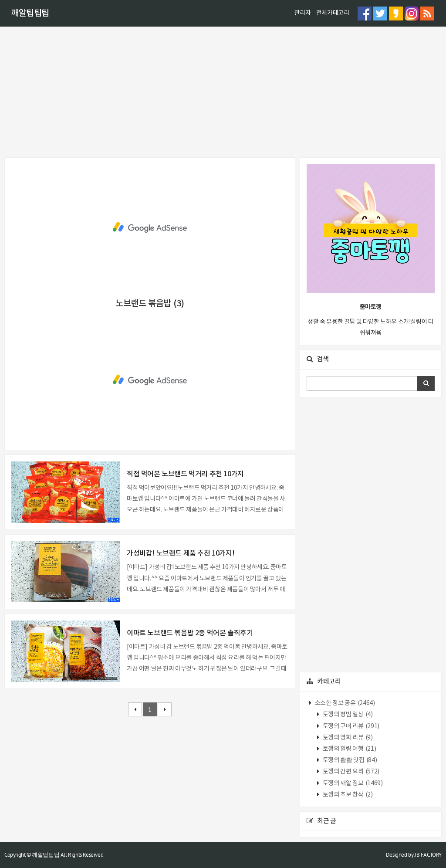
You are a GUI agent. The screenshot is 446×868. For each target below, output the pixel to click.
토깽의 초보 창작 (347, 795)
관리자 (302, 13)
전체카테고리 (333, 13)
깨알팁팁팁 (30, 14)
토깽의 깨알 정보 (352, 783)
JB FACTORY (428, 855)
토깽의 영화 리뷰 (347, 738)
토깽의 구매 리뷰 (350, 726)
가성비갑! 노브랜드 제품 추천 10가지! (181, 553)
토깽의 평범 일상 (347, 715)
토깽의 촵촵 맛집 (349, 760)
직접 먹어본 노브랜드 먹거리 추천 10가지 (185, 474)
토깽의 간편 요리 (350, 772)
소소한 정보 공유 (344, 703)
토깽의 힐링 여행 (349, 749)
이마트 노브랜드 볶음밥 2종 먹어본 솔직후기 (190, 633)
